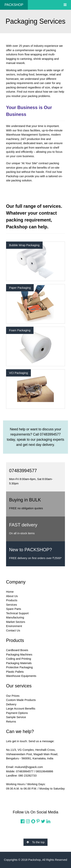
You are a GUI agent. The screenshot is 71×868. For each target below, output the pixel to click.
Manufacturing (15, 617)
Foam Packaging (20, 330)
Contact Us (13, 630)
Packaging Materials (19, 663)
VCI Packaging (18, 373)
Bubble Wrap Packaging (24, 245)
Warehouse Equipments (21, 676)
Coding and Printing (19, 659)
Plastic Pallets (15, 672)
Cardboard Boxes (17, 650)
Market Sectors (16, 622)
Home (10, 592)
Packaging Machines (19, 654)
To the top (36, 842)
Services (12, 605)
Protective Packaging (19, 667)
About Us (12, 596)
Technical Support (17, 613)
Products (12, 600)
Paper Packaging (20, 288)
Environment (14, 626)
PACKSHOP (14, 5)
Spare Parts (14, 609)
